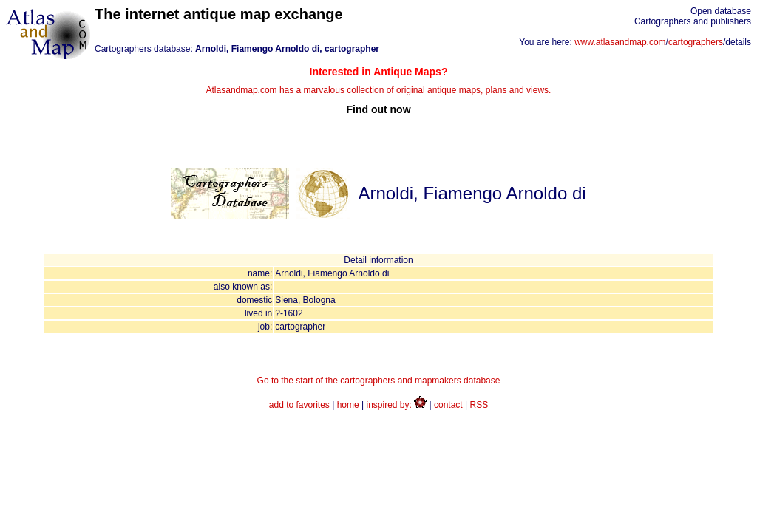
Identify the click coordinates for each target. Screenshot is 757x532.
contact (448, 405)
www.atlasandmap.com (620, 42)
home (348, 405)
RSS (479, 405)
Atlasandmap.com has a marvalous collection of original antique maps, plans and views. (378, 91)
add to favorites (299, 405)
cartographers (696, 42)
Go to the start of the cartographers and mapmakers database (379, 381)
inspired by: (397, 405)
